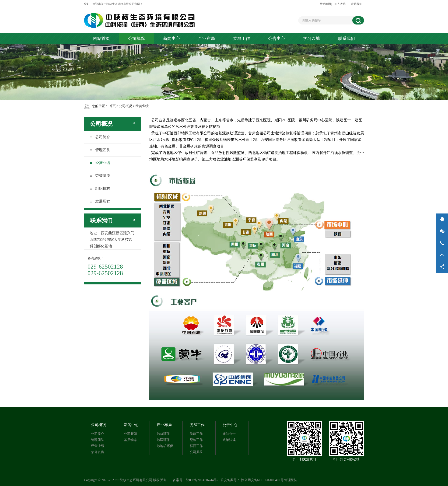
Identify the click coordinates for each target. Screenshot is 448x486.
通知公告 (229, 434)
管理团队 (100, 150)
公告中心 (276, 38)
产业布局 (206, 38)
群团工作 (196, 446)
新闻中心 (171, 38)
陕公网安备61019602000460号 (262, 480)
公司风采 (196, 452)
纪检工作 (196, 440)
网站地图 (325, 4)
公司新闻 (130, 434)
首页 (112, 106)
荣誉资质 (100, 176)
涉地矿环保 (165, 446)
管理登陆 (291, 480)
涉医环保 (163, 440)
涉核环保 (163, 434)
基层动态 (130, 440)
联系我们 (357, 4)
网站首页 (101, 38)
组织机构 (100, 188)
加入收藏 (340, 4)
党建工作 (196, 434)
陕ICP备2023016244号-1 (203, 480)
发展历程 (100, 201)
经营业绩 (142, 106)
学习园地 (311, 38)
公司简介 (100, 137)
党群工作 (241, 38)
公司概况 (136, 38)
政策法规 (229, 440)
